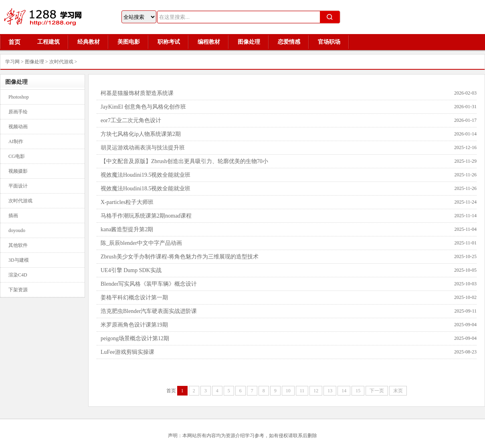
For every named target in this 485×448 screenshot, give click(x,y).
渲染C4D (18, 275)
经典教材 (89, 42)
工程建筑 (48, 42)
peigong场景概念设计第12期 (135, 338)
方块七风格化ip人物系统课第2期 (141, 134)
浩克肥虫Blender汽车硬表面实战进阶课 (149, 311)
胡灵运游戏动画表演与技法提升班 (143, 148)
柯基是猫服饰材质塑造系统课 (137, 93)
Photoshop (19, 97)
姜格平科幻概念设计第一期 (134, 298)
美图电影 (129, 42)
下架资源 (18, 290)
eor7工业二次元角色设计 (131, 120)
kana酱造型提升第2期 (127, 229)
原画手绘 (18, 112)
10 (288, 391)
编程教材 (209, 42)
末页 (398, 391)
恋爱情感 (289, 42)
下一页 (377, 391)
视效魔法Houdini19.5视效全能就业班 (145, 175)
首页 (14, 42)
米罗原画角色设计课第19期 (134, 325)
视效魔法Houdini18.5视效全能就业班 (145, 189)
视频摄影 (18, 171)
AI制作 (16, 141)
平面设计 (18, 186)
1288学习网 (48, 17)
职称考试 (169, 42)
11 (302, 391)
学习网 (12, 62)
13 (330, 391)
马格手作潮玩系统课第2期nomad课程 (146, 216)
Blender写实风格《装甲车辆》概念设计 (149, 284)
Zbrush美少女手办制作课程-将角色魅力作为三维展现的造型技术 (180, 257)
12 (316, 391)
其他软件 (18, 245)
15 (358, 391)
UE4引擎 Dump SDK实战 (131, 270)
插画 (13, 216)
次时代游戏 (61, 62)
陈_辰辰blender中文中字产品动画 (141, 243)
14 (344, 391)
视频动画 (18, 127)
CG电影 (17, 156)
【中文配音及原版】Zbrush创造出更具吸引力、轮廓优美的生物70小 (184, 161)
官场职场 (329, 42)
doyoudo (17, 230)
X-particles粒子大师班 (127, 202)
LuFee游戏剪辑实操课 (127, 352)
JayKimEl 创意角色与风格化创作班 (143, 107)
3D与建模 (19, 260)
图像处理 (249, 42)
